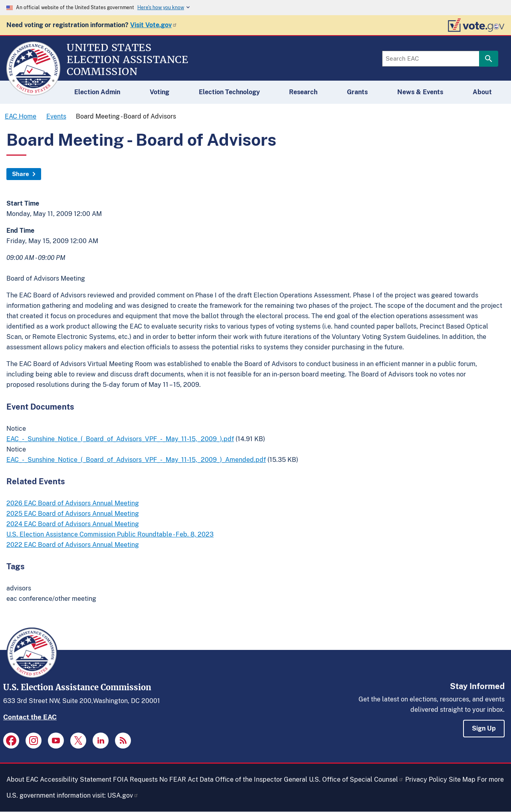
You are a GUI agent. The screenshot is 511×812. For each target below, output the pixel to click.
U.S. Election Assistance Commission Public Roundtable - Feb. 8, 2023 (110, 534)
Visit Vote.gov (154, 25)
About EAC (22, 779)
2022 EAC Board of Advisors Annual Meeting (73, 545)
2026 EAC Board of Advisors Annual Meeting (73, 503)
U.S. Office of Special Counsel (356, 779)
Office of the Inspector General (261, 779)
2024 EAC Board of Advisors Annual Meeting (73, 524)
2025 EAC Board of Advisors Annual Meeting (73, 514)
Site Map (462, 779)
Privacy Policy (426, 779)
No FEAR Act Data (186, 779)
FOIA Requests (135, 779)
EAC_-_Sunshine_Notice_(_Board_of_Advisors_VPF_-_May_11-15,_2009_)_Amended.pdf (136, 460)
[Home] (33, 92)
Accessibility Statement (76, 779)
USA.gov (123, 795)
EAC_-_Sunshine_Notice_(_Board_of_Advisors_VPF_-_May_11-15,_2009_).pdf (120, 439)
